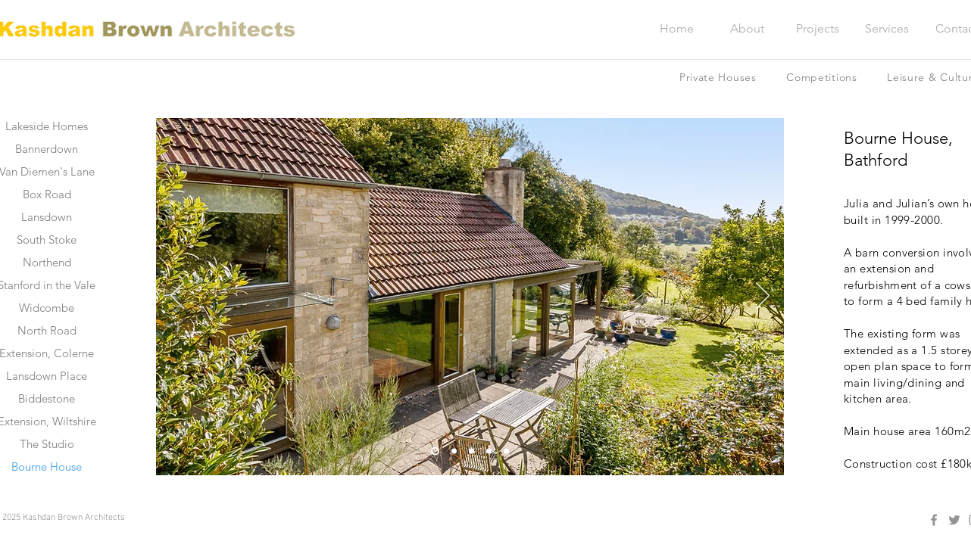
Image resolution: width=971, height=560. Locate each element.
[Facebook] (934, 520)
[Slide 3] (471, 451)
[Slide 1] (435, 451)
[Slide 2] (454, 451)
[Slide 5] (506, 451)
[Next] (763, 297)
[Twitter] (954, 520)
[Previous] (177, 297)
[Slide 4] (489, 451)
